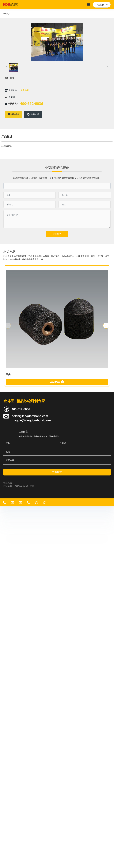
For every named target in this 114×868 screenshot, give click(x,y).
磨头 (8, 374)
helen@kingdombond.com (30, 416)
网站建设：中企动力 (13, 486)
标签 (32, 486)
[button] (106, 326)
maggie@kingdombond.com (31, 420)
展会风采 (24, 90)
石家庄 (25, 486)
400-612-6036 (32, 104)
